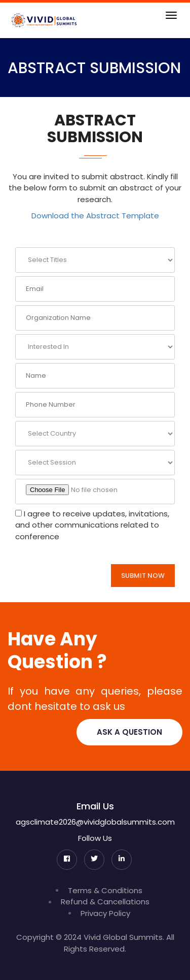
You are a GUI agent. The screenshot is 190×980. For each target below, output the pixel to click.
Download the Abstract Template (95, 216)
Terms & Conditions (105, 890)
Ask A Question (129, 732)
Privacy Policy (105, 913)
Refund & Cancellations (105, 902)
